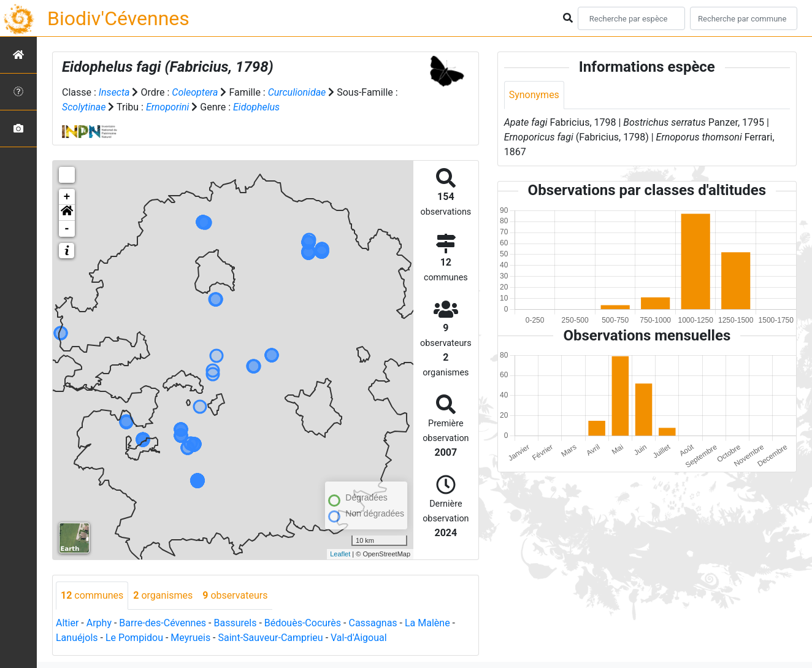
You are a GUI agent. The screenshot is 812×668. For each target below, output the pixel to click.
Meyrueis (190, 638)
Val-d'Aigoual (359, 638)
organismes (163, 595)
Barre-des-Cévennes (163, 623)
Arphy (99, 623)
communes (92, 595)
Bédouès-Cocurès (303, 623)
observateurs (235, 595)
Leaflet (340, 554)
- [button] (67, 229)
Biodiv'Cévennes (118, 18)
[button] (67, 213)
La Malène (427, 623)
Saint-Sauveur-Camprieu (271, 638)
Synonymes (534, 95)
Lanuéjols (77, 638)
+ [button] (67, 197)
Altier (67, 623)
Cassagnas (373, 623)
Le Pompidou (134, 638)
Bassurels (235, 623)
